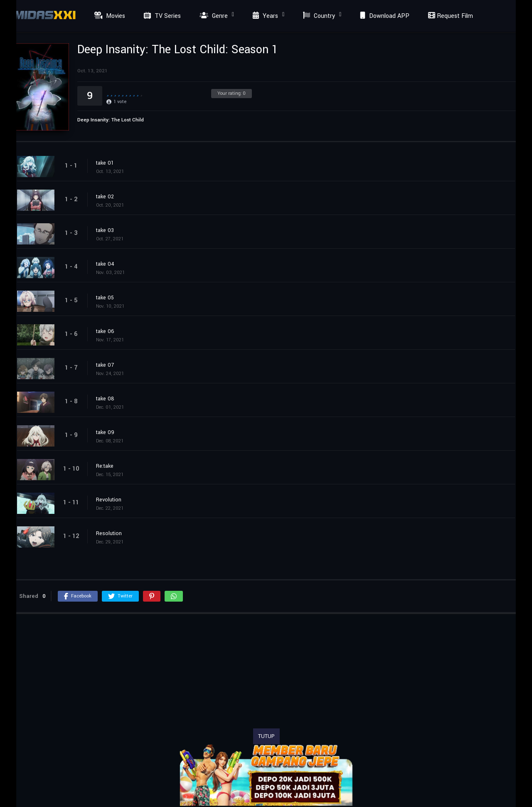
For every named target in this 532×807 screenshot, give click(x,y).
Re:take (105, 466)
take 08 (105, 399)
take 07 (105, 365)
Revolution (109, 500)
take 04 (105, 264)
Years (264, 16)
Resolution (109, 533)
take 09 (105, 432)
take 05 (105, 298)
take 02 (105, 197)
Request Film (449, 16)
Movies (109, 16)
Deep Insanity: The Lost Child (111, 120)
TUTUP (266, 736)
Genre (213, 16)
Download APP (384, 16)
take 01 (105, 163)
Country (318, 16)
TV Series (161, 16)
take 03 (105, 230)
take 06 (105, 331)
